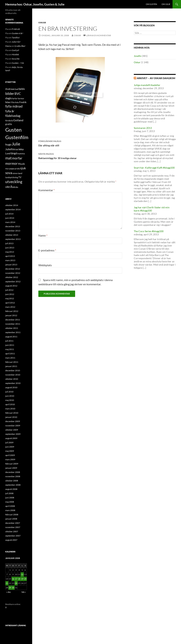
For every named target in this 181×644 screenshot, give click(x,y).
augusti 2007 (11, 540)
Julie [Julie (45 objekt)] (16, 144)
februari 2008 (12, 515)
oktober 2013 (12, 235)
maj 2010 (10, 400)
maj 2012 (10, 298)
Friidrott (16, 29)
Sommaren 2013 (143, 128)
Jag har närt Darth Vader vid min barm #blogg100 (152, 209)
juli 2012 (9, 290)
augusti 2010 (11, 387)
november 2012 (13, 273)
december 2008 (13, 472)
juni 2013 (10, 248)
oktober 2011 (12, 328)
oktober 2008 (12, 481)
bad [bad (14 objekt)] (17, 89)
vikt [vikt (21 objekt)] (8, 187)
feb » (24, 592)
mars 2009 (10, 459)
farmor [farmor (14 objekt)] (21, 98)
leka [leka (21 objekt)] (21, 149)
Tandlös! (16, 38)
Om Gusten (151, 4)
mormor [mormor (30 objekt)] (11, 163)
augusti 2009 (11, 438)
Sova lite (16, 59)
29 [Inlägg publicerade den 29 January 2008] (10, 588)
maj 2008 (10, 502)
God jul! (16, 50)
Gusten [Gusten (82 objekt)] (13, 130)
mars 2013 (10, 260)
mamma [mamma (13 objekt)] (21, 153)
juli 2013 (9, 243)
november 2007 (13, 527)
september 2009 (13, 434)
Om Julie (166, 4)
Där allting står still (80, 143)
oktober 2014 (12, 205)
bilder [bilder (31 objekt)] (10, 93)
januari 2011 (11, 366)
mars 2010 (10, 409)
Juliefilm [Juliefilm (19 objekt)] (10, 149)
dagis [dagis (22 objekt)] (8, 98)
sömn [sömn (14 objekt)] (15, 173)
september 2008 (13, 485)
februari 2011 (12, 362)
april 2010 (10, 404)
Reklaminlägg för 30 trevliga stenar (80, 156)
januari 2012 (11, 315)
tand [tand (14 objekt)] (20, 173)
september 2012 (13, 281)
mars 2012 (10, 307)
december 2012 (13, 269)
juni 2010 (10, 396)
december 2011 (13, 320)
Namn (43, 235)
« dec (9, 592)
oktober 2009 (12, 430)
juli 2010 (9, 392)
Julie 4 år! (16, 42)
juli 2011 (9, 341)
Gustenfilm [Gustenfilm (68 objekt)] (17, 137)
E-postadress (47, 250)
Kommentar (46, 190)
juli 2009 (9, 442)
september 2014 (13, 209)
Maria (8, 46)
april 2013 (10, 256)
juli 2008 (9, 493)
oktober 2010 (12, 379)
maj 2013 (10, 252)
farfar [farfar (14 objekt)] (15, 98)
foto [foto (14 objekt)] (17, 102)
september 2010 (13, 383)
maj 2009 (10, 451)
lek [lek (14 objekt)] (17, 149)
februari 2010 (12, 413)
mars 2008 (10, 510)
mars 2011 (10, 358)
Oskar (42, 23)
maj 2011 (10, 349)
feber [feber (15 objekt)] (8, 102)
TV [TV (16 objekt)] (20, 177)
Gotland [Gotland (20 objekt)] (18, 120)
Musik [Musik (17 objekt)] (21, 164)
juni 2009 (10, 447)
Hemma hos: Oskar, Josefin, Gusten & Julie (35, 4)
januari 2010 (11, 417)
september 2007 (13, 536)
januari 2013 (11, 265)
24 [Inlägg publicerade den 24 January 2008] (16, 583)
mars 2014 (10, 222)
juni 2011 (10, 345)
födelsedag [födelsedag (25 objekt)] (13, 116)
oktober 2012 (12, 277)
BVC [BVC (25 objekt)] (18, 94)
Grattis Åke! (20, 46)
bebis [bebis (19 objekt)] (22, 89)
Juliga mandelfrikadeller (147, 85)
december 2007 (13, 523)
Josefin (138, 56)
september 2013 (13, 239)
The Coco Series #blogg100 (149, 231)
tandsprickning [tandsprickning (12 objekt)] (12, 177)
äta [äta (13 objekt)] (17, 187)
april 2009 (10, 455)
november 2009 (13, 426)
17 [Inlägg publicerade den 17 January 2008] (16, 579)
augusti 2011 (11, 337)
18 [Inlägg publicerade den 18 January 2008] (19, 579)
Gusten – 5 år (18, 63)
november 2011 (13, 324)
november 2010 (13, 375)
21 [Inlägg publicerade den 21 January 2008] (7, 583)
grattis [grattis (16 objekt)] (9, 124)
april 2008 (10, 506)
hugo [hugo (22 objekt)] (8, 144)
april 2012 (10, 303)
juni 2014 (10, 218)
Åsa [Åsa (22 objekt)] (13, 187)
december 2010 (13, 370)
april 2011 (10, 354)
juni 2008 (10, 498)
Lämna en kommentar (99, 35)
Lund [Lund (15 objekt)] (8, 153)
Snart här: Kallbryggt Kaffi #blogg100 (154, 168)
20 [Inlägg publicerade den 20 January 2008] (25, 579)
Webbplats (45, 265)
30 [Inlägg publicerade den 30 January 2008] (13, 588)
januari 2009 (11, 468)
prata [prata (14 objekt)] (17, 169)
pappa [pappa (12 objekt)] (12, 169)
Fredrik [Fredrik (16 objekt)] (23, 102)
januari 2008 (11, 519)
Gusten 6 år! (17, 33)
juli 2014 (9, 214)
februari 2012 (12, 311)
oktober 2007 (12, 531)
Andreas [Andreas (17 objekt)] (10, 89)
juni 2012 (10, 294)
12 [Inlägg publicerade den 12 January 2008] (22, 574)
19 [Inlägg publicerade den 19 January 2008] (22, 579)
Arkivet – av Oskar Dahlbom (156, 78)
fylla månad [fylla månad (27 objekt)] (14, 106)
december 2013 (13, 226)
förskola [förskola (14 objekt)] (9, 120)
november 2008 (13, 476)
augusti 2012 (11, 286)
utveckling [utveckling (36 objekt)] (14, 182)
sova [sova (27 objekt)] (9, 173)
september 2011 (13, 332)
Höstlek (15, 54)
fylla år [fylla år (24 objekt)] (10, 111)
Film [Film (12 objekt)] (13, 102)
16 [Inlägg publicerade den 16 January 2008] (13, 579)
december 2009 (13, 421)
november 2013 (13, 231)
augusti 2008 (11, 489)
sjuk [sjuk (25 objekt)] (23, 168)
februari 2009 (12, 464)
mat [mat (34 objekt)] (8, 158)
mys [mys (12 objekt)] (7, 169)
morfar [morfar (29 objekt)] (17, 158)
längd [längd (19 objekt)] (14, 153)
